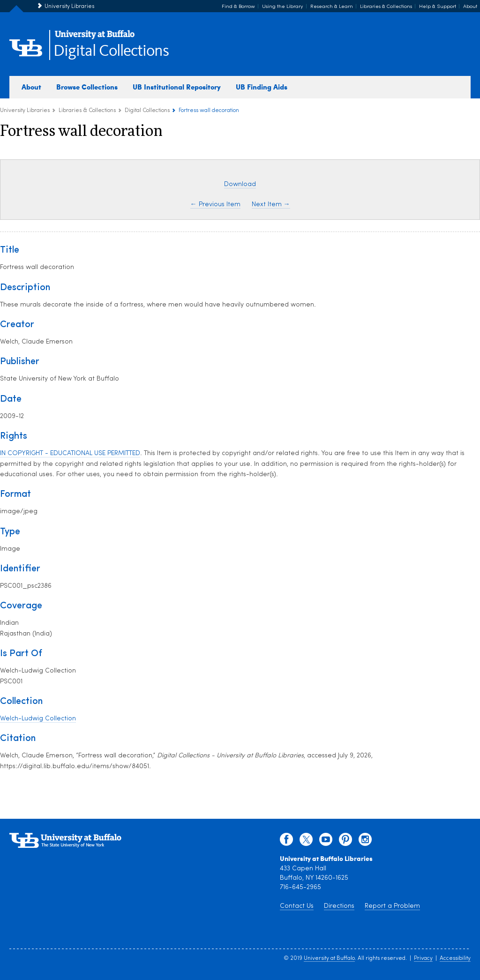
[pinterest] (345, 842)
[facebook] (286, 842)
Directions (339, 906)
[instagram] (365, 842)
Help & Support (438, 7)
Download (240, 184)
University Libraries (69, 7)
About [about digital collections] (31, 87)
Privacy (423, 958)
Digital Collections (111, 51)
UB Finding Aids (262, 87)
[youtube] (326, 842)
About (470, 7)
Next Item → (271, 205)
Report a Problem (392, 906)
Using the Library (283, 7)
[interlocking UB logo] (95, 38)
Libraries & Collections (386, 7)
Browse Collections (87, 87)
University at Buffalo (329, 958)
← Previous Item (215, 205)
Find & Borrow (238, 7)
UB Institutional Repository (177, 87)
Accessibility (455, 958)
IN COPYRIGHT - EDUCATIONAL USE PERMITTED (70, 453)
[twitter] (306, 842)
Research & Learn (332, 7)
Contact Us (297, 906)
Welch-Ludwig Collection (38, 719)
